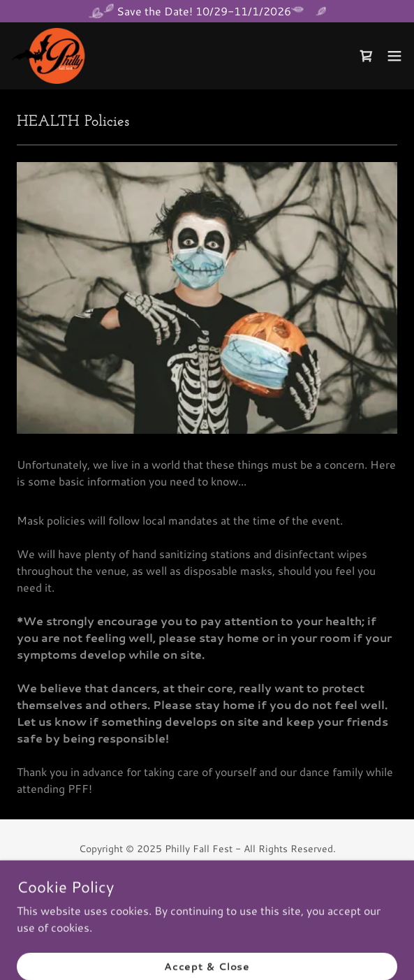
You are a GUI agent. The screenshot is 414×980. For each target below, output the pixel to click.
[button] (394, 56)
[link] (51, 56)
